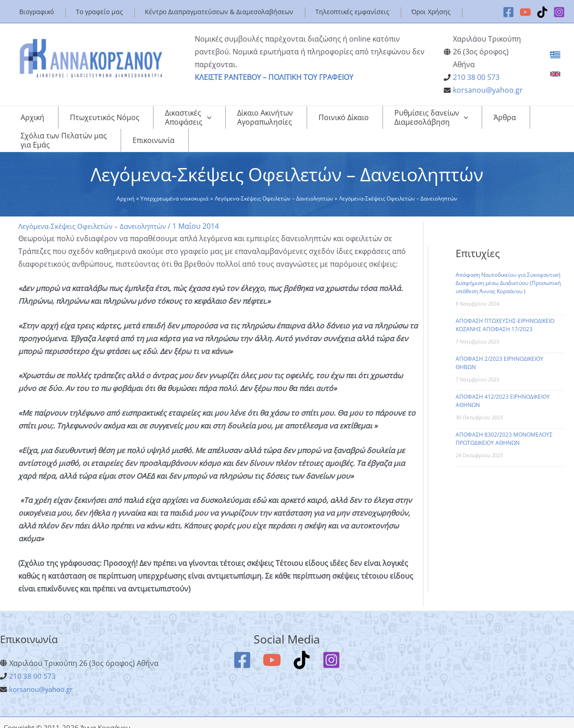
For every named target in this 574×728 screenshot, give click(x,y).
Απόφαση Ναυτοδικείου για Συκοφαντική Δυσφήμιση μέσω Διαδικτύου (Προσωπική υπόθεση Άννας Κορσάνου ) (508, 274)
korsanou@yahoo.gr (488, 90)
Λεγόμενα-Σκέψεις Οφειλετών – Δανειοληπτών (98, 217)
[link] (555, 55)
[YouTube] (525, 12)
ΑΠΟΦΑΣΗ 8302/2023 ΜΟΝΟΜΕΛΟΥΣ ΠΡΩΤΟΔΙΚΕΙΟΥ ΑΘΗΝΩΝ (504, 430)
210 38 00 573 (476, 77)
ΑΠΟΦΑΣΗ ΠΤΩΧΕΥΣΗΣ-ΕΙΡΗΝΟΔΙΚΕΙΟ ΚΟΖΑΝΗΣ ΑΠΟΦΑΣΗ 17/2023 (505, 316)
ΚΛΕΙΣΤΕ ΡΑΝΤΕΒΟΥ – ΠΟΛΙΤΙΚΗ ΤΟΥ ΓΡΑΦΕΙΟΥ (274, 77)
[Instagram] (559, 12)
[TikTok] (542, 12)
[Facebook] (508, 12)
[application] (178, 117)
